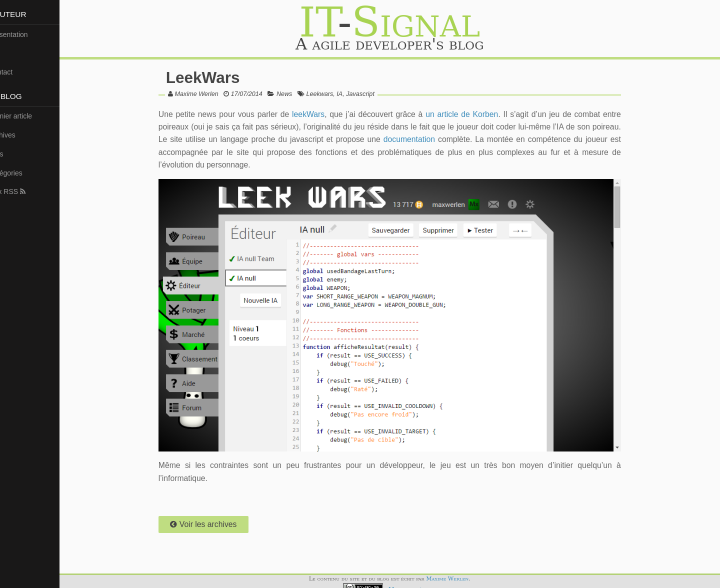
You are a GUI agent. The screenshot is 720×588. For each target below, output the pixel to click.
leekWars (318, 114)
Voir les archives (217, 518)
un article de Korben (468, 114)
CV (9, 53)
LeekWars (216, 77)
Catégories (21, 173)
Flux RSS (22, 191)
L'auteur (23, 14)
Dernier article (26, 116)
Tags (11, 154)
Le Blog (21, 96)
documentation (451, 139)
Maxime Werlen (210, 94)
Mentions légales (420, 583)
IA (353, 94)
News (298, 94)
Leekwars (333, 94)
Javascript (374, 94)
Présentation (24, 34)
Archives (17, 135)
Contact (16, 72)
